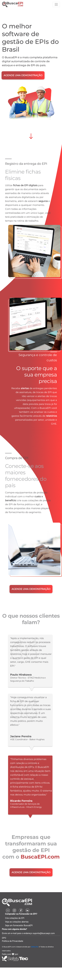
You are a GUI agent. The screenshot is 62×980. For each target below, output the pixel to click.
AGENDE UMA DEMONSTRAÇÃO (23, 75)
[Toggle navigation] (56, 4)
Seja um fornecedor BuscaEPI (19, 925)
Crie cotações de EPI (15, 918)
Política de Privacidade (13, 941)
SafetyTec (35, 947)
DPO (4, 938)
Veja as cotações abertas (17, 922)
